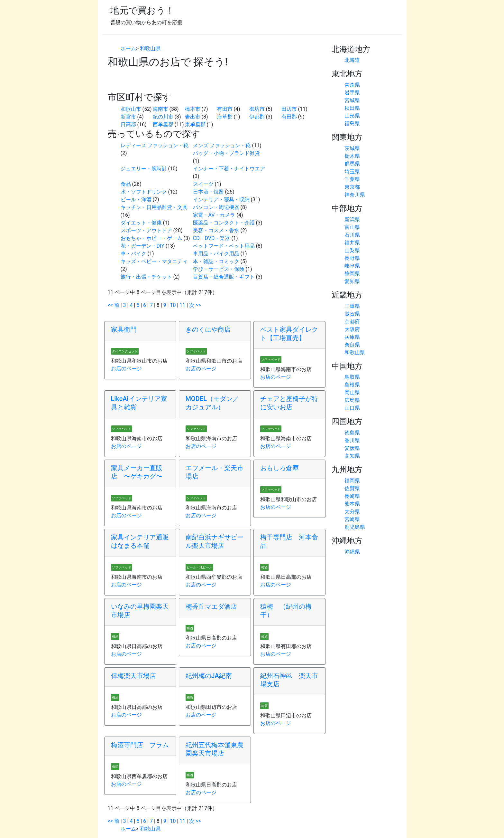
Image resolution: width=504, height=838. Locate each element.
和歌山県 (150, 48)
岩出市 (193, 117)
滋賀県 (352, 314)
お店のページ (126, 369)
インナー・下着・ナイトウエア (229, 169)
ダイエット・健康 (141, 223)
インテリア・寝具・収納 (221, 200)
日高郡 (128, 124)
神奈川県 (355, 195)
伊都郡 (257, 117)
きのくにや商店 (208, 329)
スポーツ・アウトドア (146, 230)
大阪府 (352, 329)
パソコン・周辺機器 (216, 207)
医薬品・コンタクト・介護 (224, 223)
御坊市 (257, 109)
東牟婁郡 (195, 124)
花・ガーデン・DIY (142, 246)
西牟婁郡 (163, 124)
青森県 (352, 85)
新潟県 (352, 219)
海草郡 (225, 117)
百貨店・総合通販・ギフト (224, 277)
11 (182, 305)
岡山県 (352, 392)
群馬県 (352, 164)
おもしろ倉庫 (279, 468)
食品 (126, 184)
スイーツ (203, 184)
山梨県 (352, 250)
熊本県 (352, 504)
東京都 (352, 187)
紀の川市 (163, 117)
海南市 (160, 109)
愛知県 (352, 281)
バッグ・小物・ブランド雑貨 (226, 153)
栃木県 (352, 156)
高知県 (352, 456)
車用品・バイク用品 (216, 254)
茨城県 (352, 148)
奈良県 (352, 345)
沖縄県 (352, 552)
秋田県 (352, 108)
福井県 (352, 243)
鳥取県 (352, 377)
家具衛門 (124, 329)
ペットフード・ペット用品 (224, 246)
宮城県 (352, 100)
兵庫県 (352, 337)
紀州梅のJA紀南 (209, 676)
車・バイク (133, 254)
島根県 (352, 385)
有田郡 (289, 117)
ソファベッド (196, 351)
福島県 (352, 124)
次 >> (195, 305)
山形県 (352, 116)
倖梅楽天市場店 (133, 676)
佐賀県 (352, 488)
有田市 (225, 109)
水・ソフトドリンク (144, 192)
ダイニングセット (125, 351)
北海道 (352, 60)
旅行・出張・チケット (146, 277)
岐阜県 (352, 266)
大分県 (352, 512)
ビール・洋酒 (136, 200)
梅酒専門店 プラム (140, 745)
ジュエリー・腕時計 (144, 169)
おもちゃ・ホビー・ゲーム (151, 238)
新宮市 (128, 117)
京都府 (352, 322)
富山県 (352, 227)
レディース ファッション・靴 (155, 145)
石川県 (352, 235)
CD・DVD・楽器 (212, 238)
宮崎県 (352, 519)
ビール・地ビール (199, 567)
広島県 (352, 400)
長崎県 (352, 496)
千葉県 (352, 179)
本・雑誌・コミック (216, 261)
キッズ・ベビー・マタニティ (154, 261)
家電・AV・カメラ (214, 215)
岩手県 (352, 93)
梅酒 (264, 567)
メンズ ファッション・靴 (222, 145)
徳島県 (352, 433)
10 (173, 305)
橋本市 (193, 109)
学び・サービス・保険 (219, 269)
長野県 (352, 258)
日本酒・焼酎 (208, 192)
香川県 (352, 440)
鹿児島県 (355, 527)
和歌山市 (131, 109)
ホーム (128, 48)
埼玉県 (352, 171)
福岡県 (352, 481)
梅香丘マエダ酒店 (211, 606)
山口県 (352, 408)
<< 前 (114, 305)
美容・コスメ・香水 (216, 230)
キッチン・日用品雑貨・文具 (154, 207)
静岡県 (352, 274)
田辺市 (289, 109)
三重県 (352, 306)
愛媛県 (352, 448)
